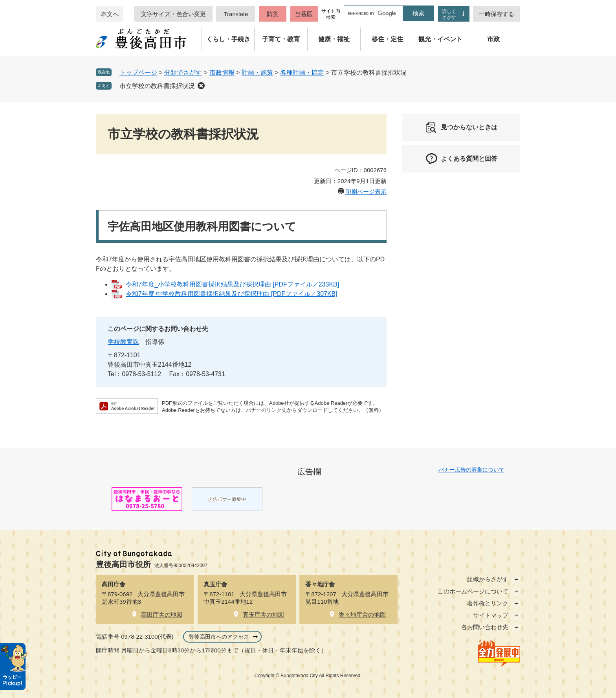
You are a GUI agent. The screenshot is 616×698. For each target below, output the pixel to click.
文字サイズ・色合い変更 (173, 14)
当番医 (304, 14)
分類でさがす (183, 73)
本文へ (110, 14)
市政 (493, 39)
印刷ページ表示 (366, 192)
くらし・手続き (228, 39)
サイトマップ (491, 615)
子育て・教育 (281, 39)
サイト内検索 (331, 14)
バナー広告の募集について (471, 470)
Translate (236, 14)
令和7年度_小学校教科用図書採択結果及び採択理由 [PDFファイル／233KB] (232, 284)
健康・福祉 (334, 39)
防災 (273, 14)
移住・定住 (387, 39)
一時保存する (497, 14)
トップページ (138, 73)
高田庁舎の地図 (162, 614)
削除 (201, 86)
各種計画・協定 (302, 73)
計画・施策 (257, 73)
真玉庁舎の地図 (263, 614)
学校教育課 (123, 342)
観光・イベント (440, 39)
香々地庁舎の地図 (362, 614)
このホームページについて (473, 591)
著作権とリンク (488, 603)
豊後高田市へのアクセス (219, 637)
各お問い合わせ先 (485, 627)
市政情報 (222, 73)
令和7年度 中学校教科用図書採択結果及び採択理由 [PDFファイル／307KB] (232, 294)
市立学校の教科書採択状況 (157, 86)
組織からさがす (488, 579)
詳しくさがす (449, 14)
